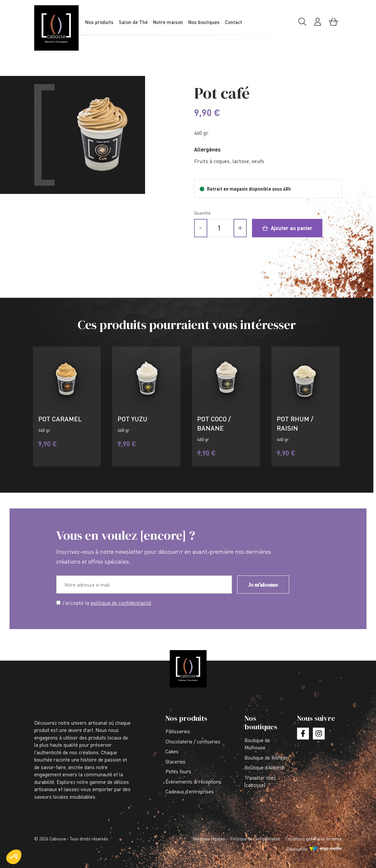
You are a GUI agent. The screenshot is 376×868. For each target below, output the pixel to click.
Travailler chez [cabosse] (260, 781)
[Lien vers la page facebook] (303, 733)
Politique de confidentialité (255, 839)
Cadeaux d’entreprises (190, 791)
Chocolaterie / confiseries (193, 741)
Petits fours (178, 771)
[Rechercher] (302, 24)
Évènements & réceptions (193, 782)
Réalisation (297, 849)
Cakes (172, 751)
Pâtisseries (178, 731)
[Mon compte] (318, 24)
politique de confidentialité (121, 603)
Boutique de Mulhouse (257, 744)
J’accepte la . (109, 603)
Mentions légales (209, 839)
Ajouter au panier (287, 228)
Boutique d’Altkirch (264, 767)
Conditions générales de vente (313, 839)
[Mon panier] (333, 24)
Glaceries (175, 762)
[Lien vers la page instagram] (319, 733)
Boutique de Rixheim (266, 758)
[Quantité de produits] (220, 228)
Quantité (202, 213)
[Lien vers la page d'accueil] (61, 28)
